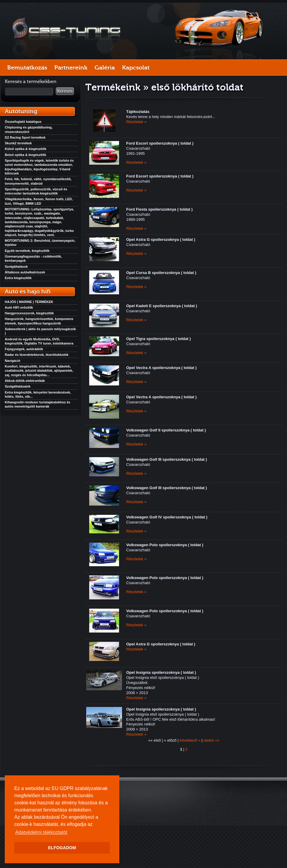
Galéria (105, 68)
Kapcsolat (136, 68)
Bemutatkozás (27, 68)
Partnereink (71, 68)
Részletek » (136, 122)
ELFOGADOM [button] (62, 848)
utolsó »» (211, 740)
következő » (190, 740)
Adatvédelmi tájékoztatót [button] (41, 832)
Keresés (65, 91)
